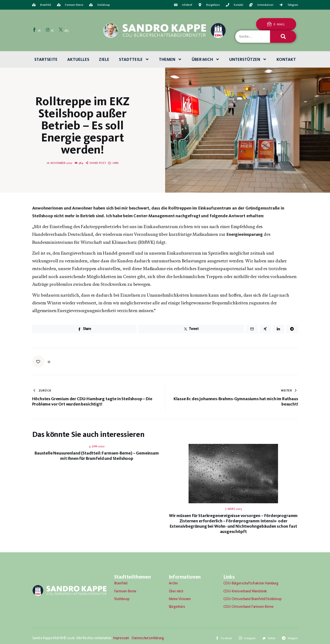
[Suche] (283, 37)
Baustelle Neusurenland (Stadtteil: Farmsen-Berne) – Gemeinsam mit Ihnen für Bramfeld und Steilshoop (97, 456)
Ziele (104, 59)
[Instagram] (50, 30)
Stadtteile (134, 59)
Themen (170, 59)
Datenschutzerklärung (148, 638)
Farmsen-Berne (125, 591)
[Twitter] (64, 30)
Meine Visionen (180, 599)
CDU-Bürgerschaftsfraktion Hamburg (251, 583)
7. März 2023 (233, 509)
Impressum (121, 638)
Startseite (46, 59)
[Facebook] (37, 30)
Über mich (206, 59)
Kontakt (286, 59)
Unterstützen (248, 59)
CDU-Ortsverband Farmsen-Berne (249, 607)
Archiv (173, 583)
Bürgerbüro (177, 607)
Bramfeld (121, 583)
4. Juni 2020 (97, 446)
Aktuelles (78, 59)
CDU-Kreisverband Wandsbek (245, 591)
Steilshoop (122, 599)
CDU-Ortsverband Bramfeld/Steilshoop (253, 599)
